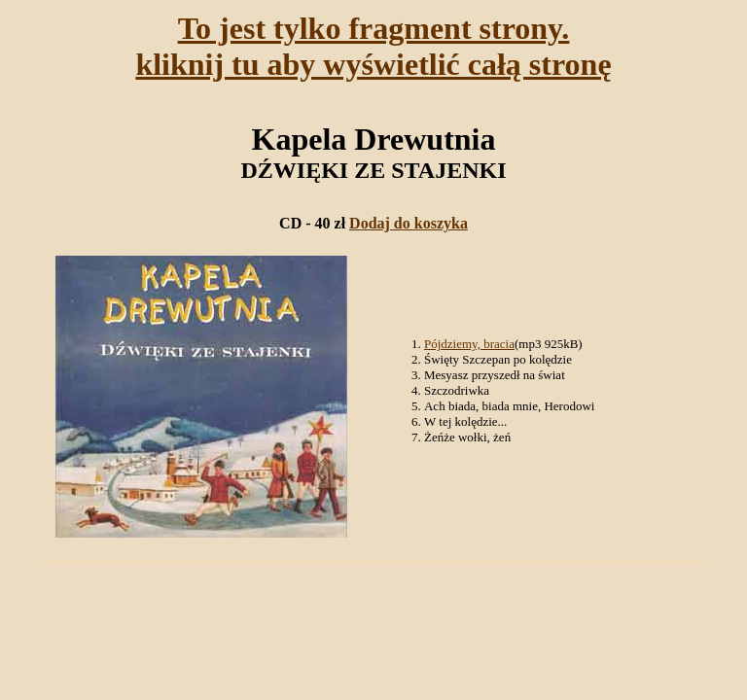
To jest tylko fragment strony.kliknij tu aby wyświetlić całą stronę (373, 46)
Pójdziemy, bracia (469, 344)
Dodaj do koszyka (409, 223)
